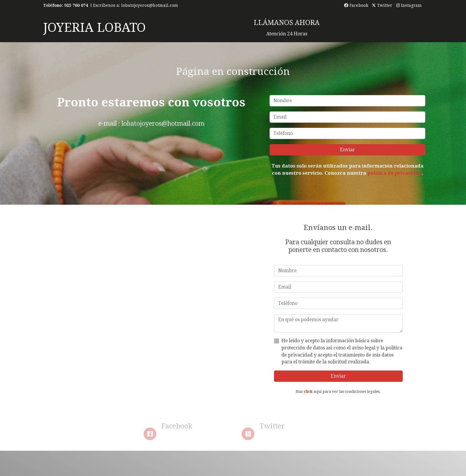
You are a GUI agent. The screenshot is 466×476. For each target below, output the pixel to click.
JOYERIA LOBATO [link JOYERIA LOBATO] (94, 27)
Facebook (356, 5)
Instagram (409, 5)
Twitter (382, 5)
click (308, 391)
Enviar (348, 150)
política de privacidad (395, 173)
